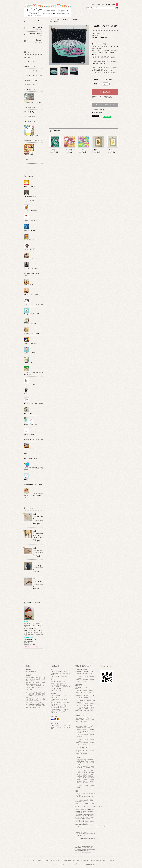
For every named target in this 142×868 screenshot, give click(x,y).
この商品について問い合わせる (105, 105)
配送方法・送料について (84, 860)
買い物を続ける (98, 113)
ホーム (30, 860)
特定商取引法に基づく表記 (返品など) (102, 97)
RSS (108, 860)
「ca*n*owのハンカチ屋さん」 (62, 20)
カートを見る (113, 4)
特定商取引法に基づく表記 (98, 860)
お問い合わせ (46, 860)
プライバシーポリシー (57, 860)
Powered (82, 864)
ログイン (93, 4)
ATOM (112, 860)
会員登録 (102, 4)
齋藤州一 (75, 20)
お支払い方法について (70, 860)
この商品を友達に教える (100, 110)
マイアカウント (82, 4)
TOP (51, 20)
